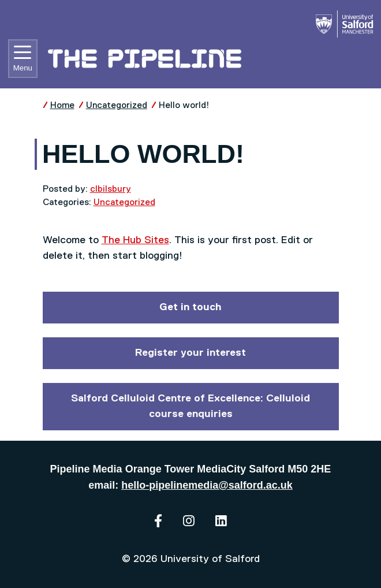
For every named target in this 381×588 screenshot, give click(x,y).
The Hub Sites (135, 240)
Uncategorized (117, 105)
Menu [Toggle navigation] (23, 59)
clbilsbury (111, 189)
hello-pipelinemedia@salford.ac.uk (207, 485)
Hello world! (184, 105)
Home (62, 105)
